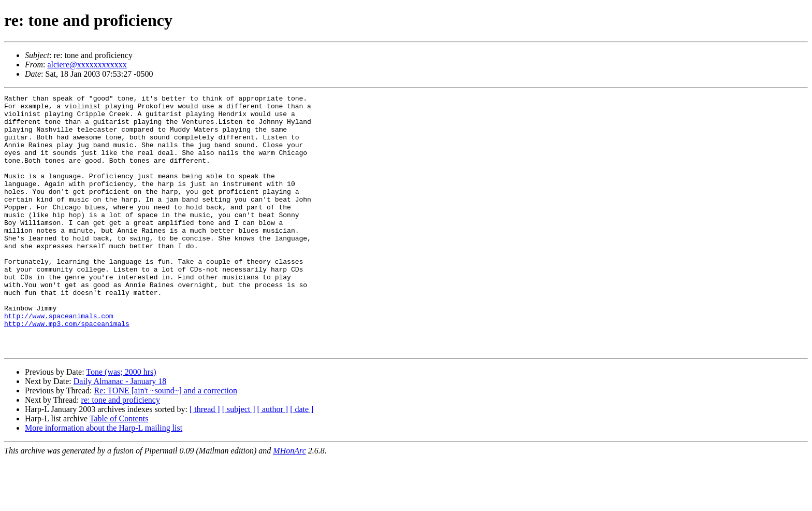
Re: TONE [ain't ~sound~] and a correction (165, 442)
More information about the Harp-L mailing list (104, 479)
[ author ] (273, 460)
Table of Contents (119, 470)
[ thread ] (205, 460)
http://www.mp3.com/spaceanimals (67, 370)
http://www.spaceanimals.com (59, 361)
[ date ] (302, 460)
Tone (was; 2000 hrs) (121, 423)
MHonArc (289, 502)
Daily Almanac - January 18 (120, 432)
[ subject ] (239, 460)
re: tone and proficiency (121, 451)
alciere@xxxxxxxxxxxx (87, 65)
